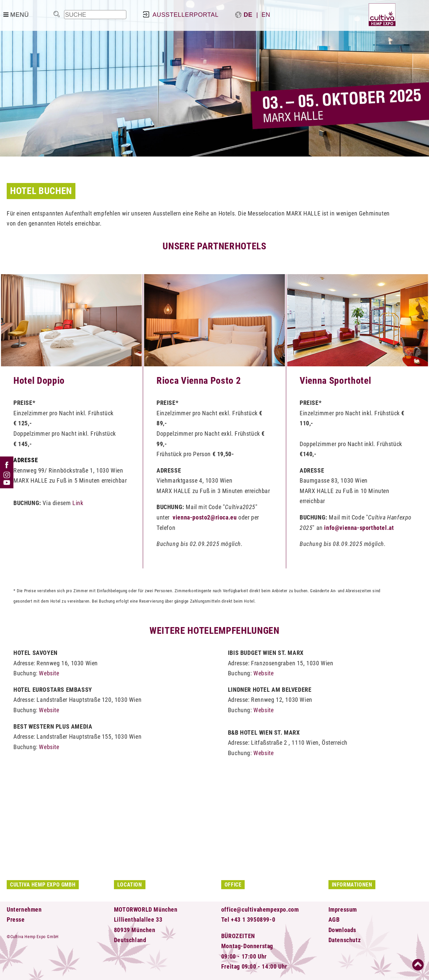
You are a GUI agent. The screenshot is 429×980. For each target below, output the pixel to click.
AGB (334, 920)
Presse (16, 920)
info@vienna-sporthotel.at (359, 528)
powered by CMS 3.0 (406, 977)
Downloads (342, 930)
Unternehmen (24, 909)
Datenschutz (345, 940)
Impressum (343, 909)
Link (78, 503)
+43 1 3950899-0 (253, 920)
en (266, 15)
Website (49, 673)
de (248, 15)
